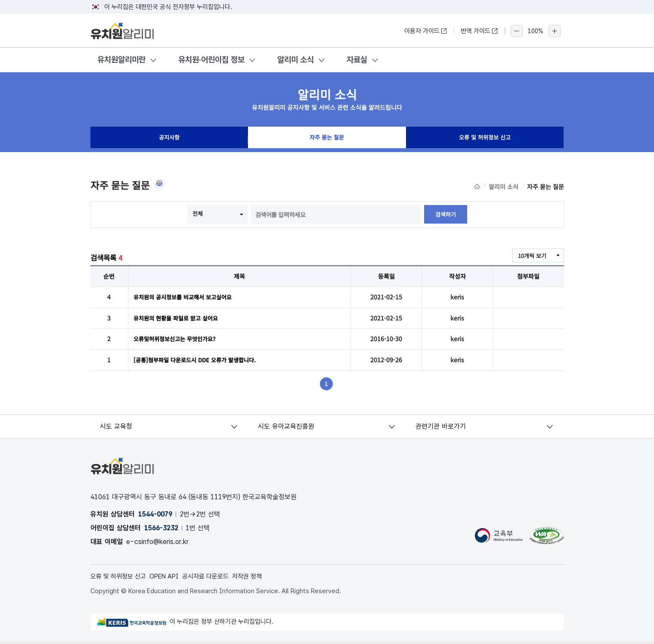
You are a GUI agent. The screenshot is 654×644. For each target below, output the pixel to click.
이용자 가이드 (426, 31)
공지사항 (169, 140)
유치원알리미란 (121, 60)
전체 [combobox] (197, 214)
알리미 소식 (296, 60)
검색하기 (446, 215)
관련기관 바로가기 (442, 428)
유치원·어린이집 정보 (211, 60)
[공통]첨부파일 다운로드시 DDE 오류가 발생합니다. (199, 362)
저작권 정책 (260, 579)
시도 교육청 (117, 428)
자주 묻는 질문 (327, 140)
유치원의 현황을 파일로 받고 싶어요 (179, 319)
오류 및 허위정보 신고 (485, 140)
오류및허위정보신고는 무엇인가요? (178, 340)
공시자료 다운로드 (215, 579)
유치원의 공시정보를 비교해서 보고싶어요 (186, 297)
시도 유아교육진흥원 (287, 428)
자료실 (357, 60)
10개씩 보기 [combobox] (531, 256)
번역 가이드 (479, 31)
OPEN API (171, 579)
